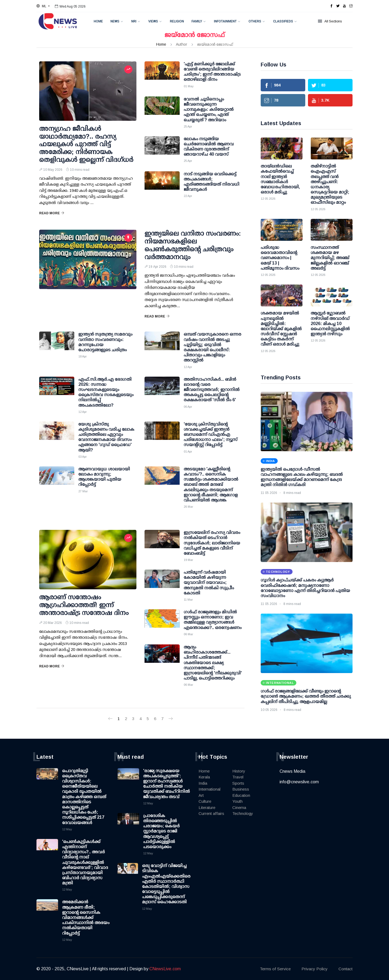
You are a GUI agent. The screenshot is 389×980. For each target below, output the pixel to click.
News (115, 21)
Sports (238, 783)
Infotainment (225, 21)
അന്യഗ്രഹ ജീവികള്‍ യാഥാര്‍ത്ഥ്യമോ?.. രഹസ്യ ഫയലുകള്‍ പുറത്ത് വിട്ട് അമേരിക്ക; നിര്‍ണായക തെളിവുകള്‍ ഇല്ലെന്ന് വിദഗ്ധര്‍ (86, 144)
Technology (243, 813)
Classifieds (283, 21)
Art (201, 795)
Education (241, 795)
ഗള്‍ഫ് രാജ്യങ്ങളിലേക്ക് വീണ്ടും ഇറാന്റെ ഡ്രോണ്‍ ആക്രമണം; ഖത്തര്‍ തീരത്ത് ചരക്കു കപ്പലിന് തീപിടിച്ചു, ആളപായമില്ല (306, 696)
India (203, 783)
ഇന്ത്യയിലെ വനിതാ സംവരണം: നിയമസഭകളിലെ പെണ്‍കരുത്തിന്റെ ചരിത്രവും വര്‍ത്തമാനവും (193, 245)
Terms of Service (275, 969)
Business (241, 789)
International (209, 789)
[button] (43, 6)
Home (98, 21)
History (239, 771)
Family (197, 21)
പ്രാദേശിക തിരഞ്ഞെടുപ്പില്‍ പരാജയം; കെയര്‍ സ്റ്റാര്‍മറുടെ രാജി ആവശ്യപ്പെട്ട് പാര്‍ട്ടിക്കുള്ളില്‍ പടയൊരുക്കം (161, 831)
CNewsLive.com (165, 969)
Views (153, 21)
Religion (177, 21)
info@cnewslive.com (299, 782)
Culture (205, 801)
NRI (134, 21)
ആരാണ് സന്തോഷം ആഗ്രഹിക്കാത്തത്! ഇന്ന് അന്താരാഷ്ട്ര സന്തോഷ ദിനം (84, 605)
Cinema (239, 807)
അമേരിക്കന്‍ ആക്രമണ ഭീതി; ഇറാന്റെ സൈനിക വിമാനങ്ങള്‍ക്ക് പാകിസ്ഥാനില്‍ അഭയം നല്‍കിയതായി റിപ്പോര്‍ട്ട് (86, 917)
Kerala (204, 777)
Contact (346, 969)
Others (255, 21)
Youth (237, 801)
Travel (238, 777)
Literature (207, 807)
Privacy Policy (315, 969)
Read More (52, 213)
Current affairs (211, 813)
